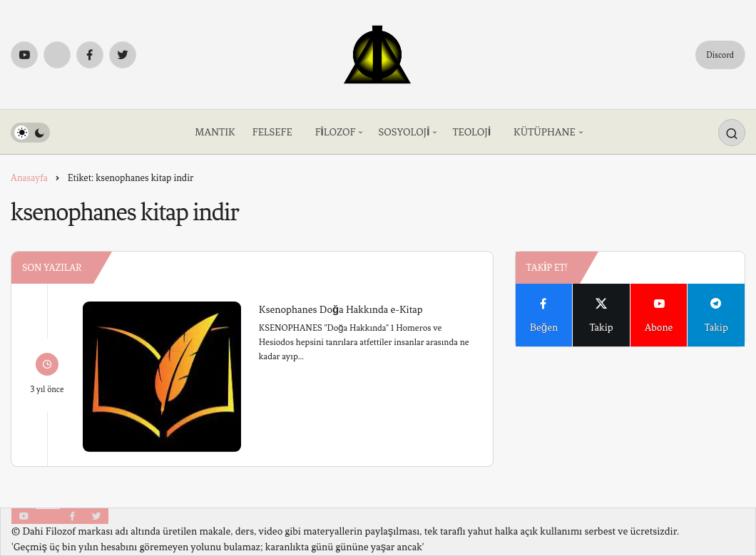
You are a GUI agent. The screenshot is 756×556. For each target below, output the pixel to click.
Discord (720, 55)
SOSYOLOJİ (404, 132)
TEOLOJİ (471, 132)
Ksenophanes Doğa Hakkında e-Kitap (341, 309)
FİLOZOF (336, 132)
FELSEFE (272, 132)
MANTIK (215, 132)
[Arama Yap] (732, 133)
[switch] (30, 133)
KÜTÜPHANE (545, 132)
